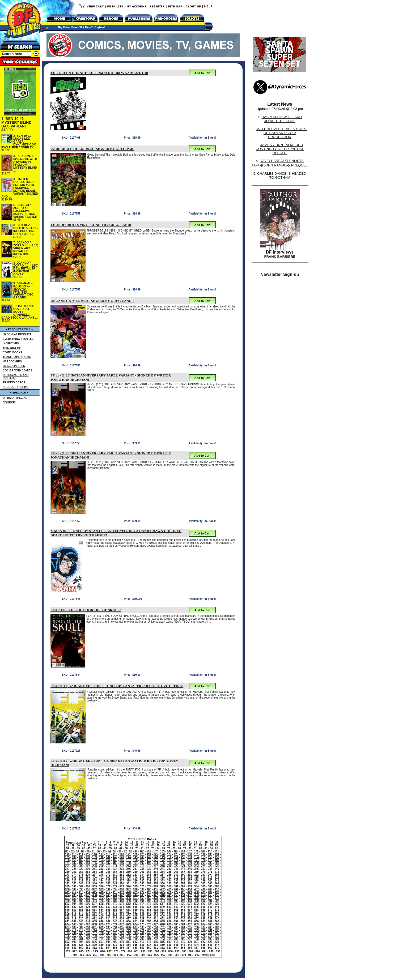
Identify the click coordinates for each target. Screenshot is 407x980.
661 (203, 921)
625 (115, 919)
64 (105, 848)
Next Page (208, 955)
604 (128, 916)
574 (81, 913)
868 (203, 948)
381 (176, 886)
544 (190, 907)
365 (67, 886)
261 (142, 872)
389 (74, 889)
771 (169, 936)
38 (121, 846)
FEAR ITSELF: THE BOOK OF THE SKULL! (86, 610)
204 (67, 866)
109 (203, 851)
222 (190, 866)
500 (203, 901)
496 (176, 901)
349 (115, 883)
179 (210, 860)
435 (74, 895)
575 (88, 913)
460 (88, 898)
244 (183, 869)
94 (109, 851)
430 (196, 892)
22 (190, 843)
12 (137, 843)
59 (78, 848)
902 (130, 955)
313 (183, 878)
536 (135, 907)
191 (135, 863)
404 (176, 889)
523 (203, 904)
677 (156, 924)
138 (88, 857)
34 (99, 846)
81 (195, 848)
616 (210, 916)
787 (122, 939)
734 (74, 933)
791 (149, 939)
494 (162, 901)
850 (81, 948)
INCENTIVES (11, 343)
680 (176, 924)
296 (67, 878)
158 (67, 860)
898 (102, 955)
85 (217, 848)
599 (95, 916)
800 (210, 939)
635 (183, 919)
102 (156, 851)
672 (122, 924)
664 (67, 924)
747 (162, 933)
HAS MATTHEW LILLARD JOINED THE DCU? (282, 119)
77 (174, 848)
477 (203, 898)
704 (183, 927)
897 (96, 955)
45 (158, 846)
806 (95, 942)
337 (190, 881)
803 (74, 942)
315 (196, 878)
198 (183, 863)
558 (128, 910)
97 (125, 851)
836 (142, 945)
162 (95, 860)
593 (210, 913)
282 (128, 875)
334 (169, 881)
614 (196, 916)
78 (179, 848)
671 (115, 924)
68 (126, 848)
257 (115, 872)
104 (169, 851)
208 (95, 866)
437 (88, 895)
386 (210, 886)
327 (122, 881)
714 (95, 930)
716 (108, 930)
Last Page (82, 843)
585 (156, 913)
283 (135, 875)
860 (149, 948)
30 (78, 846)
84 (211, 848)
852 (95, 948)
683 (196, 924)
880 (130, 951)
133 (210, 854)
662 (210, 921)
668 (95, 924)
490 (135, 901)
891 (204, 951)
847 (217, 945)
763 (115, 936)
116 (95, 854)
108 (196, 851)
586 (162, 913)
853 (101, 948)
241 (162, 869)
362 (203, 883)
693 (108, 927)
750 (183, 933)
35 (105, 846)
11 (132, 843)
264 (162, 872)
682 (190, 924)
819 (183, 942)
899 (109, 955)
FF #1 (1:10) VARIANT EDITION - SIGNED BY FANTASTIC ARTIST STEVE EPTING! (117, 686)
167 (128, 860)
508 (101, 904)
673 (128, 924)
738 (101, 933)
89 (83, 851)
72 (147, 848)
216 (149, 866)
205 (74, 866)
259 (128, 872)
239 (149, 869)
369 (95, 886)
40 (131, 846)
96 (120, 851)
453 (196, 895)
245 (190, 869)
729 (196, 930)
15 (153, 843)
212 (122, 866)
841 (176, 945)
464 (115, 898)
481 (74, 901)
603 (122, 916)
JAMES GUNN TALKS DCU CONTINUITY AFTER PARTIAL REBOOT (280, 149)
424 (156, 892)
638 (203, 919)
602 (115, 916)
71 (142, 848)
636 (190, 919)
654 (156, 921)
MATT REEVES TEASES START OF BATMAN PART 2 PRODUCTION (282, 133)
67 (121, 848)
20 (179, 843)
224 (203, 866)
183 (81, 863)
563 (162, 910)
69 (131, 848)
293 (203, 875)
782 (88, 939)
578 (108, 913)
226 (217, 866)
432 (210, 892)
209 (101, 866)
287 (162, 875)
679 (169, 924)
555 (108, 910)
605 (135, 916)
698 (142, 927)
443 (128, 895)
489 (128, 901)
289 (176, 875)
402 (162, 889)
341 (217, 881)
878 (116, 951)
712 (81, 930)
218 (162, 866)
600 (101, 916)
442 (122, 895)
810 (122, 942)
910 (184, 955)
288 (169, 875)
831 (108, 945)
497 (183, 901)
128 (176, 854)
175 (183, 860)
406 (190, 889)
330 (142, 881)
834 (128, 945)
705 (190, 927)
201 (203, 863)
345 (88, 883)
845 (203, 945)
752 (196, 933)
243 (176, 869)
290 (183, 875)
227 (67, 869)
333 (162, 881)
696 (128, 927)
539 (156, 907)
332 (156, 881)
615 (203, 916)
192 (142, 863)
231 (95, 869)
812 (135, 942)
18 (169, 843)
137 (81, 857)
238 (142, 869)
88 (77, 851)
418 (115, 892)
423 (149, 892)
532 (108, 907)
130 (190, 854)
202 (210, 863)
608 (156, 916)
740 (115, 933)
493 (156, 901)
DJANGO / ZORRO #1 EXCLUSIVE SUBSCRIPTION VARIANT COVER (25, 211)
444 (135, 895)
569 (203, 910)
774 (190, 936)
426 (169, 892)
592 (203, 913)
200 (196, 863)
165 (115, 860)
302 (108, 878)
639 (210, 919)
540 (162, 907)
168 (135, 860)
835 (135, 945)
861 (156, 948)
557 (122, 910)
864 (176, 948)
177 (196, 860)
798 (196, 939)
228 (74, 869)
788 (128, 939)
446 (149, 895)
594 (217, 913)
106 (183, 851)
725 (169, 930)
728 (190, 930)
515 (149, 904)
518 (169, 904)
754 (210, 933)
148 (156, 857)
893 (218, 951)
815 (156, 942)
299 (88, 878)
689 (81, 927)
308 (149, 878)
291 (190, 875)
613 (190, 916)
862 (162, 948)
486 (108, 901)
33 (94, 846)
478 (210, 898)
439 (101, 895)
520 (183, 904)
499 (196, 901)
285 (149, 875)
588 (176, 913)
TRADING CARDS (14, 382)
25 (206, 843)
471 (162, 898)
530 (95, 907)
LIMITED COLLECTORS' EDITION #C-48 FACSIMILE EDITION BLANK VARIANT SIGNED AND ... (20, 188)
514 (142, 904)
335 (176, 881)
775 (196, 936)
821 (196, 942)
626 (122, 919)
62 (94, 848)
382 (183, 886)
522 (196, 904)
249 (217, 869)
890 (198, 951)
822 (203, 942)
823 (210, 942)
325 (108, 881)
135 (67, 857)
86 (67, 851)
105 (176, 851)
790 (142, 939)
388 (67, 889)
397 (128, 889)
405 (183, 889)
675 (142, 924)
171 (156, 860)
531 (101, 907)
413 (81, 892)
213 (128, 866)
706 (196, 927)
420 (128, 892)
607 (149, 916)
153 (190, 857)
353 (142, 883)
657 (176, 921)
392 (95, 889)
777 (210, 936)
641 (67, 921)
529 (88, 907)
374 (128, 886)
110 (210, 851)
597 (81, 916)
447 (156, 895)
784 (101, 939)
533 (115, 907)
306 (135, 878)
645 (95, 921)
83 (206, 848)
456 (217, 895)
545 (196, 907)
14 (148, 843)
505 (81, 904)
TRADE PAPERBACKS (17, 357)
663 (217, 921)
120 (122, 854)
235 (122, 869)
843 (190, 945)
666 (81, 924)
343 (74, 883)
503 (67, 904)
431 (203, 892)
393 (101, 889)
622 (95, 919)
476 (196, 898)
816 (162, 942)
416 (101, 892)
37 (115, 846)
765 (128, 936)
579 (115, 913)
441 (115, 895)
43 (147, 846)
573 (74, 913)
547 (210, 907)
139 (95, 857)
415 (95, 892)
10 (126, 843)
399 (142, 889)
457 (67, 898)
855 (115, 948)
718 (122, 930)
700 (156, 927)
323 (95, 881)
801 (217, 939)
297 (74, 878)
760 (95, 936)
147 (149, 857)
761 (101, 936)
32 (89, 846)
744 (142, 933)
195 (162, 863)
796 (183, 939)
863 (169, 948)
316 (203, 878)
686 (217, 924)
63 (99, 848)
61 (89, 848)
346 (95, 883)
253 (88, 872)
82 (201, 848)
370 (101, 886)
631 (156, 919)
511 (122, 904)
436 (81, 895)
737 (95, 933)
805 (88, 942)
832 (115, 945)
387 (217, 886)
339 (203, 881)
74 (158, 848)
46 (163, 846)
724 (162, 930)
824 (217, 942)
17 (164, 843)
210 (108, 866)
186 (101, 863)
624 (108, 919)
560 (142, 910)
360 (190, 883)
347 (101, 883)
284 (142, 875)
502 (217, 901)
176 (190, 860)
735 (81, 933)
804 (81, 942)
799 (203, 939)
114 (81, 854)
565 (176, 910)
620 (81, 919)
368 (88, 886)
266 (176, 872)
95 (115, 851)
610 (169, 916)
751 (190, 933)
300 (95, 878)
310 (162, 878)
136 (74, 857)
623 (101, 919)
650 (128, 921)
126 (162, 854)
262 (149, 872)
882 (143, 951)
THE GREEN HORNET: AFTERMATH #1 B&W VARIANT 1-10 (99, 73)
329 (135, 881)
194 (156, 863)
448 (162, 895)
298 (81, 878)
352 (135, 883)
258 (122, 872)
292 (196, 875)
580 (122, 913)
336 (183, 881)
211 (115, 866)
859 (142, 948)
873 (81, 951)
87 (72, 851)
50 (185, 846)
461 (95, 898)
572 (67, 913)
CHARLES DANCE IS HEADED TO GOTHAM (282, 176)
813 (142, 942)
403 (169, 889)
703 (176, 927)
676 (149, 924)
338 (196, 881)
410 (217, 889)
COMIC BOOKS (13, 352)
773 (183, 936)
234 (115, 869)
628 (135, 919)
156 (210, 857)
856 (122, 948)
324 (101, 881)
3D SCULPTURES (14, 366)
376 (142, 886)
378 (156, 886)
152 (183, 857)
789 (135, 939)
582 (135, 913)
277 (95, 875)
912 (197, 955)
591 (196, 913)
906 (157, 955)
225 (210, 866)
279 (108, 875)
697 (135, 927)
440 (108, 895)
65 (110, 848)
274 (74, 875)
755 (217, 933)
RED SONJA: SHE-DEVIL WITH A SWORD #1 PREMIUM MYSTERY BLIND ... (25, 163)
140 (101, 857)
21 (185, 843)
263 (156, 872)
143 (122, 857)
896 (89, 955)
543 (183, 907)
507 (95, 904)
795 (176, 939)
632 (162, 919)
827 (81, 945)
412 (74, 892)
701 (162, 927)
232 (101, 869)
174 (176, 860)
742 (128, 933)
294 (210, 875)
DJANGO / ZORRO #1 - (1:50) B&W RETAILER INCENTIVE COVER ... (26, 268)
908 (170, 955)
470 (156, 898)
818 (176, 942)
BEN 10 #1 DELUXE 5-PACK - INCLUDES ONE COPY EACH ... (26, 230)
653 (149, 921)
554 (101, 910)
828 (88, 945)
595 (67, 916)
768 (149, 936)
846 (210, 945)
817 (169, 942)
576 (95, 913)
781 (81, 939)
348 (108, 883)
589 (183, 913)
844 (196, 945)
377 (149, 886)
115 (88, 854)
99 (136, 851)
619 (74, 919)
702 (169, 927)
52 (195, 846)
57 (68, 848)
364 (217, 883)
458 (74, 898)
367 (81, 886)
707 (203, 927)
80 (190, 848)
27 (217, 843)
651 (135, 921)
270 (203, 872)
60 (84, 848)
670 (108, 924)
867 (196, 948)
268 (190, 872)
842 (183, 945)
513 (135, 904)
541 (169, 907)
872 (75, 951)
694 (115, 927)
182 (74, 863)
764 (122, 936)
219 (169, 866)
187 (108, 863)
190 (128, 863)
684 (203, 924)
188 (115, 863)
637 (196, 919)
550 (74, 910)
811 (128, 942)
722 (149, 930)
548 (217, 907)
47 (169, 846)
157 (217, 857)
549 (67, 910)
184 (88, 863)
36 (110, 846)
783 (95, 939)
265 (169, 872)
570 (210, 910)
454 (203, 895)
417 (108, 892)
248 (210, 869)
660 (196, 921)
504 (74, 904)
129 (183, 854)
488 (122, 901)
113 (74, 854)
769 (156, 936)
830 (101, 945)
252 (81, 872)
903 (136, 955)
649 (122, 921)
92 (99, 851)
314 (190, 878)
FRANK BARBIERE (280, 257)
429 (190, 892)
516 (156, 904)
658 (183, 921)
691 (95, 927)
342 (67, 883)
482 (81, 901)
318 (217, 878)
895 (82, 955)
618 (67, 919)
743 (135, 933)
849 (74, 948)
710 (67, 930)
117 (101, 854)
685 (210, 924)
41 (137, 846)
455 (210, 895)
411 (67, 892)
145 (135, 857)
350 (122, 883)
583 (142, 913)
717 (115, 930)
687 (67, 927)
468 (142, 898)
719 (128, 930)
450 (176, 895)
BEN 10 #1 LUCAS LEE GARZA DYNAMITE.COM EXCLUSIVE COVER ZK (19, 142)
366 (74, 886)
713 (88, 930)
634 (176, 919)
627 (128, 919)
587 (169, 913)
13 (142, 843)
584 (149, 913)
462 (101, 898)
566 (183, 910)
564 (169, 910)
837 (149, 945)
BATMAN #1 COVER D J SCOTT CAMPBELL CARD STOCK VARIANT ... (20, 312)
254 (95, 872)
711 (74, 930)
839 (162, 945)
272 (217, 872)
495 (169, 901)
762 (108, 936)
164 (108, 860)
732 (217, 930)
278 (101, 875)
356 (162, 883)
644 (88, 921)
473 (176, 898)
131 (196, 854)
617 (217, 916)
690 (88, 927)
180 (217, 860)
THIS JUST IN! (12, 348)
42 (142, 846)
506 (88, 904)
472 (169, 898)
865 (183, 948)
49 (179, 846)
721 (142, 930)
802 (67, 942)
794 (169, 939)
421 (135, 892)
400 (149, 889)
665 (74, 924)
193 (149, 863)
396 (122, 889)
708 (210, 927)
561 (149, 910)
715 (101, 930)
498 (190, 901)
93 (104, 851)
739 (108, 933)
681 (183, 924)
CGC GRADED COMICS (18, 371)
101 (149, 851)
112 (67, 854)
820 (190, 942)
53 (201, 846)
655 (162, 921)
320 (74, 881)
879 (123, 951)
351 (128, 883)
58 (73, 848)
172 (162, 860)
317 (210, 878)
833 (122, 945)
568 (196, 910)
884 (157, 951)
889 (191, 951)
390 (81, 889)
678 (162, 924)
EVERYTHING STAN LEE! (19, 339)
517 (162, 904)
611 (176, 916)
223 (196, 866)
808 (108, 942)
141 (108, 857)
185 (95, 863)
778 (217, 936)
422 (142, 892)
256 (108, 872)
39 (126, 846)
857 (128, 948)
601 (108, 916)
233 (108, 869)
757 (74, 936)
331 (149, 881)
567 (190, 910)
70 (137, 848)
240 (156, 869)
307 (142, 878)
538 (149, 907)
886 (170, 951)
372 (115, 886)
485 (101, 901)
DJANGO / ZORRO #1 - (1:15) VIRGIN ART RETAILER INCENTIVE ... (26, 248)
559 (135, 910)
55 (211, 846)
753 (203, 933)
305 (128, 878)
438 (95, 895)
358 (176, 883)
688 (74, 927)
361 (196, 883)
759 (88, 936)
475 (190, 898)
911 (191, 955)
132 (203, 854)
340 (210, 881)
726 (176, 930)
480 (67, 901)
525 (217, 904)
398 (135, 889)
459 (81, 898)
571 (217, 910)
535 (128, 907)
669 (101, 924)
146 (142, 857)
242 (169, 869)
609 (162, 916)
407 (196, 889)
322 (88, 881)
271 (210, 872)
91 (93, 851)
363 (210, 883)
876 (103, 951)
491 (142, 901)
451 (183, 895)
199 (190, 863)
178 (203, 860)
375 (135, 886)
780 (74, 939)
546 (203, 907)
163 (101, 860)
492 (149, 901)
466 (128, 898)
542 (176, 907)
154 (196, 857)
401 (156, 889)
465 (122, 898)
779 (67, 939)
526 (67, 907)
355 (156, 883)
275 (81, 875)
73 (153, 848)
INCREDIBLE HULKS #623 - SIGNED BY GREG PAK (92, 149)
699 (149, 927)
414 (88, 892)
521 (190, 904)
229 (81, 869)
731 (210, 930)
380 (169, 886)
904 (143, 955)
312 (176, 878)
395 (115, 889)
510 (115, 904)
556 (115, 910)
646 (101, 921)
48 (174, 846)
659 (190, 921)
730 (203, 930)
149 (162, 857)
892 (211, 951)
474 (183, 898)
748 (169, 933)
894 (75, 955)
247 (203, 869)
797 (190, 939)
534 (122, 907)
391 (88, 889)
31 (84, 846)
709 (217, 927)
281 (122, 875)
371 (108, 886)
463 (108, 898)
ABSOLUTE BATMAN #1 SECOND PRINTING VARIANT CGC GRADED (23, 290)
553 (95, 910)
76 (169, 848)
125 (156, 854)
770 (162, 936)
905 (150, 955)
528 (81, 907)
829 (95, 945)
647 (108, 921)
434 (67, 895)
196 (169, 863)
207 (88, 866)
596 (74, 916)
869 (210, 948)
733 (67, 933)
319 (67, 881)
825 (67, 945)
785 (108, 939)
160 (81, 860)
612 (183, 916)
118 (108, 854)
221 (183, 866)
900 (116, 955)
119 (115, 854)
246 (196, 869)
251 (74, 872)
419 (122, 892)
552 (88, 910)
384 (196, 886)
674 (135, 924)
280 (115, 875)
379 (162, 886)
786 (115, 939)
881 (136, 951)
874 (88, 951)
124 (149, 854)
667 (88, 924)
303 (115, 878)
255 (101, 872)
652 (142, 921)
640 (217, 919)
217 (156, 866)
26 (211, 843)
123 (142, 854)
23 (195, 843)
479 (217, 898)
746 (156, 933)
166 (122, 860)
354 (149, 883)
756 (67, 936)
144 (128, 857)
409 (210, 889)
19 (174, 843)
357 (169, 883)
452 (190, 895)
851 (88, 948)
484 (95, 901)
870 (217, 948)
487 (115, 901)
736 (88, 933)
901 (123, 955)
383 (190, 886)
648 (115, 921)
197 (176, 863)
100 (142, 851)
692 (101, 927)
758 (81, 936)
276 (88, 875)
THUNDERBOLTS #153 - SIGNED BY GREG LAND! (91, 225)
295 (217, 875)
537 (142, 907)
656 (169, 921)
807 (101, 942)
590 (190, 913)
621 (88, 919)
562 (156, 910)
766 (135, 936)
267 (183, 872)
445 (142, 895)
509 (108, 904)
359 (183, 883)
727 (183, 930)
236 (128, 869)
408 (203, 889)
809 (115, 942)
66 (115, 848)
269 (196, 872)
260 (135, 872)
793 (162, 939)
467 (135, 898)
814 (149, 942)
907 (163, 955)
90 (88, 851)
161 (88, 860)
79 (185, 848)
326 (115, 881)
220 (176, 866)
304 (122, 878)
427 (176, 892)
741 (122, 933)
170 (149, 860)
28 (68, 846)
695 (122, 927)
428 (183, 892)
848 (67, 948)
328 (128, 881)
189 (122, 863)
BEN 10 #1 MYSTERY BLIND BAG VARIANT (16, 122)
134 (217, 854)
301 (101, 878)
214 (135, 866)
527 (74, 907)
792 (156, 939)
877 (109, 951)
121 (128, 854)
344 (81, 883)
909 (177, 955)
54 (206, 846)
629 (142, 919)
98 (131, 851)
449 (169, 895)
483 (88, 901)
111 (217, 851)
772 (176, 936)
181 (67, 863)
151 (176, 857)
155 (203, 857)
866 (190, 948)
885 (164, 951)
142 (115, 857)
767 (142, 936)
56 (217, 846)
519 (176, 904)
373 (122, 886)
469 (149, 898)
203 (217, 863)
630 (149, 919)
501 (210, 901)
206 (81, 866)
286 (156, 875)
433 (217, 892)
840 (169, 945)
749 (176, 933)
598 (88, 916)
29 (73, 846)
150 (169, 857)
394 (108, 889)
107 (190, 851)
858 (135, 948)
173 (169, 860)
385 (203, 886)
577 (101, 913)
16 (158, 843)
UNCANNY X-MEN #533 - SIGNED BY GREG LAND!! (92, 301)
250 (67, 872)
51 (190, 846)
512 (128, 904)
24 (201, 843)
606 (142, 916)
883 (150, 951)
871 (68, 951)
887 (177, 951)
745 (149, 933)
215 (142, 866)
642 (74, 921)
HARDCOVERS (12, 361)
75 (163, 848)
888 (184, 951)
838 (156, 945)
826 (74, 945)
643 (81, 921)
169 (142, 860)
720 (135, 930)
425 (162, 892)
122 (135, 854)
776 (203, 936)
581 (128, 913)
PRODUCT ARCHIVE (16, 387)
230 (88, 869)
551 (81, 910)
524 (210, 904)
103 (162, 851)
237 (135, 869)
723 (156, 930)
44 (153, 846)
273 (67, 875)
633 (169, 919)
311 (169, 878)
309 (156, 878)
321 (81, 881)
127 (169, 854)
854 (108, 948)
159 (74, 860)
